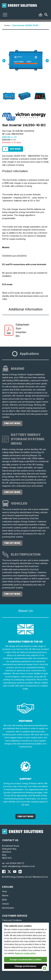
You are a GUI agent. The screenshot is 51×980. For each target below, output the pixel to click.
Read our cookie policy (25, 953)
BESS (5, 900)
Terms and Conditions (12, 920)
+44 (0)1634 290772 (15, 863)
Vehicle (6, 904)
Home (7, 25)
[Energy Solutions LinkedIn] (20, 872)
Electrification (8, 908)
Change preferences (26, 966)
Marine (5, 895)
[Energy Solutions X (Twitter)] (9, 872)
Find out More (26, 816)
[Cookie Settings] (44, 968)
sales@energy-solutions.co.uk (21, 866)
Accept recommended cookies (26, 960)
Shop (5, 891)
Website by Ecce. (40, 877)
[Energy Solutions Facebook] (4, 872)
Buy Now (15, 149)
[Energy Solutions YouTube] (15, 872)
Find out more (12, 423)
